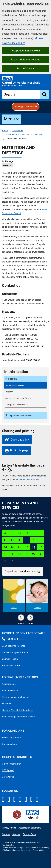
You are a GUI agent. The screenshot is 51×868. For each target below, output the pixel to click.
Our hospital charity (11, 764)
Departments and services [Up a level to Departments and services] (20, 415)
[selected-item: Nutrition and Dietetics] (26, 385)
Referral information (12, 738)
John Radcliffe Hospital (13, 646)
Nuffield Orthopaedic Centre (15, 652)
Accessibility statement (30, 828)
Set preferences (26, 69)
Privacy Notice (9, 828)
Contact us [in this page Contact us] (7, 165)
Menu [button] (9, 119)
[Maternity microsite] (37, 596)
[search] (44, 94)
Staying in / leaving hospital (16, 697)
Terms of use (29, 834)
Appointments (9, 684)
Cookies (6, 834)
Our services (17, 130)
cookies (42, 486)
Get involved (8, 777)
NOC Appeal (8, 770)
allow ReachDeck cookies (28, 480)
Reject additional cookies (26, 60)
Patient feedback (10, 691)
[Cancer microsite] (14, 596)
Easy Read (7, 704)
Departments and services (17, 135)
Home (5, 131)
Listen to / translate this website (17, 710)
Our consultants (10, 744)
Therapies (38, 135)
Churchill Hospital (11, 659)
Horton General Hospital (14, 665)
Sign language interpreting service (18, 717)
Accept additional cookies (26, 51)
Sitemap (16, 834)
